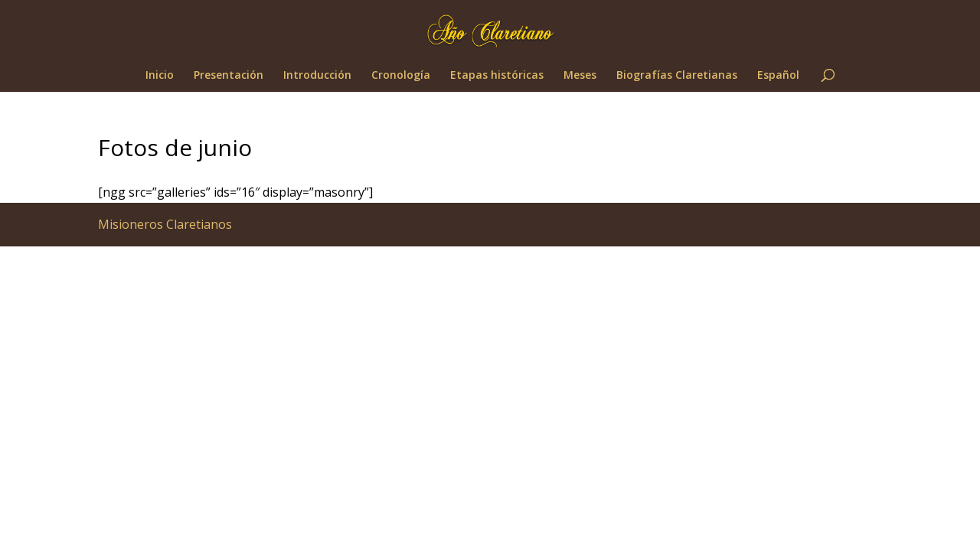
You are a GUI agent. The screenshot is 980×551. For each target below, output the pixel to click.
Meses (580, 76)
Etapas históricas (497, 76)
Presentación (229, 76)
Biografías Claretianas (677, 76)
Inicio (160, 76)
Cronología (401, 76)
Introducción (317, 76)
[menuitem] (778, 81)
